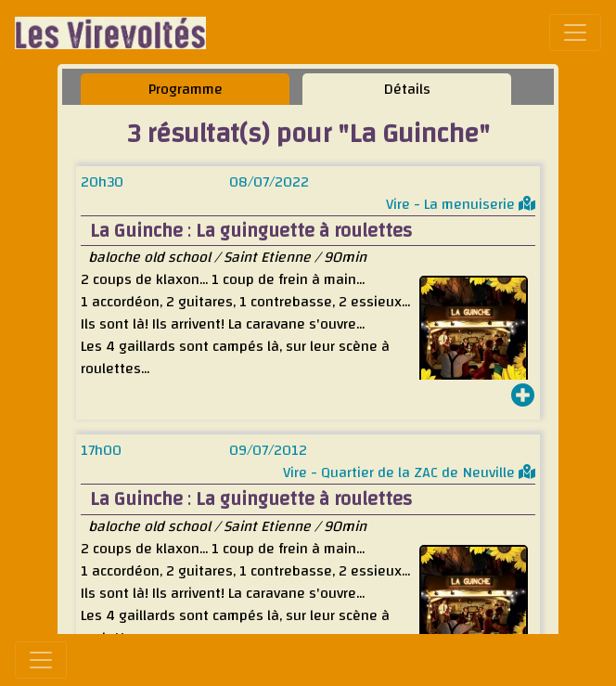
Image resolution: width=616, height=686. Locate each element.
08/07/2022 (269, 182)
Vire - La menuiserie (461, 204)
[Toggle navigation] (575, 32)
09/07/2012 (268, 450)
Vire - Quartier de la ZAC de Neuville (409, 472)
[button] (523, 397)
